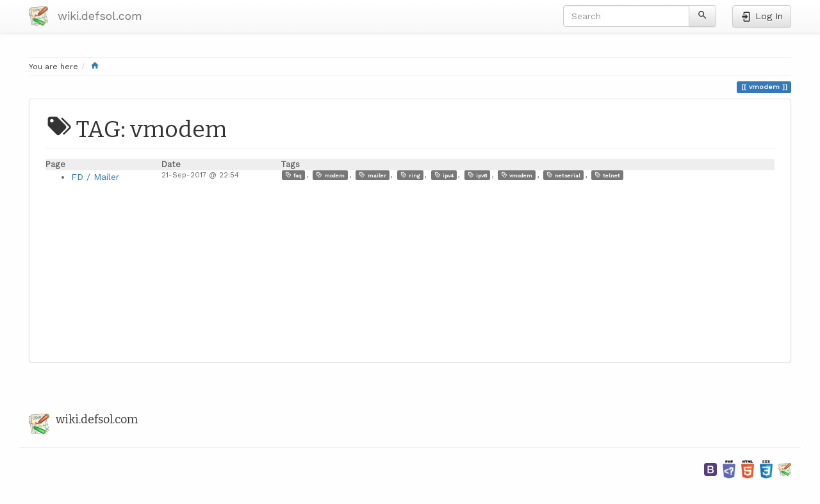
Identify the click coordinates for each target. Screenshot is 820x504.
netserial (563, 175)
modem (330, 175)
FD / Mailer (95, 177)
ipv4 (444, 175)
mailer (372, 175)
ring (410, 175)
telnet (607, 175)
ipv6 (477, 175)
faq (293, 175)
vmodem (517, 175)
